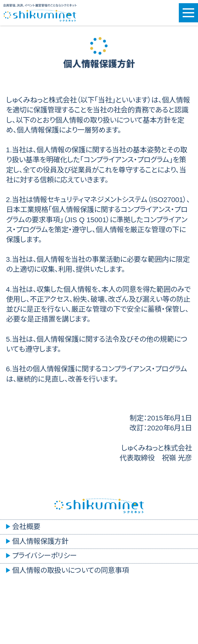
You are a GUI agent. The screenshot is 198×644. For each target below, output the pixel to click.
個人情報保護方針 (40, 541)
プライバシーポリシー (44, 556)
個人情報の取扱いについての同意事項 (71, 570)
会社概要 (26, 527)
